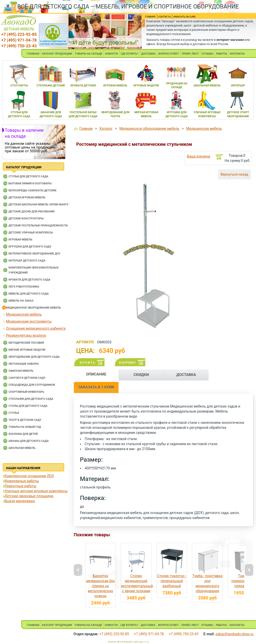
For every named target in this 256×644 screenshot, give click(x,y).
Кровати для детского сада (29, 280)
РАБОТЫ (221, 54)
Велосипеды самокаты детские (32, 190)
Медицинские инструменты (29, 321)
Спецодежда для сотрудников (32, 385)
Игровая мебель (20, 240)
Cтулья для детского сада (28, 176)
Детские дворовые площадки (29, 496)
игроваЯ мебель (115, 86)
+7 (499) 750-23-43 (19, 46)
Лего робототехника (24, 287)
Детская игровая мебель (27, 198)
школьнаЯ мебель (207, 86)
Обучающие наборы (24, 364)
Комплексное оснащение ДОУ (29, 476)
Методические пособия (26, 343)
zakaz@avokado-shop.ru (234, 634)
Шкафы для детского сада (29, 441)
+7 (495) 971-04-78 (19, 40)
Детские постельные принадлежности (38, 226)
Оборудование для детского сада (34, 357)
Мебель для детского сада (29, 294)
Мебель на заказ (21, 301)
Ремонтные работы (20, 486)
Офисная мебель (21, 371)
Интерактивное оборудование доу (34, 254)
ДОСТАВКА (148, 54)
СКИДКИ (141, 375)
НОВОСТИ (111, 54)
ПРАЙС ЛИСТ (190, 54)
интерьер (238, 86)
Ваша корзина (198, 156)
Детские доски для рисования (31, 212)
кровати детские (83, 86)
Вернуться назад (234, 174)
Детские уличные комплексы (31, 233)
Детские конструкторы (26, 219)
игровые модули (146, 86)
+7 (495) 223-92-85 (19, 34)
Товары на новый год (25, 427)
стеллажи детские (51, 86)
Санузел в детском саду (27, 378)
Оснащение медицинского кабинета (36, 328)
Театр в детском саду (25, 420)
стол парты (19, 86)
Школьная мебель (22, 448)
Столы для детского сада (28, 406)
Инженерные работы (22, 481)
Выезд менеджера (20, 501)
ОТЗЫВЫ (207, 54)
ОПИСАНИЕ (96, 374)
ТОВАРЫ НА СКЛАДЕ (88, 54)
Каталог (106, 128)
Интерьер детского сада (27, 261)
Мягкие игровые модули (27, 350)
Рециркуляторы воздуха (26, 335)
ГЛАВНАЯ (33, 54)
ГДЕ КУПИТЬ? (130, 54)
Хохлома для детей (23, 434)
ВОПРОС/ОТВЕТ (169, 54)
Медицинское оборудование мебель (33, 308)
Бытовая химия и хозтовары (30, 183)
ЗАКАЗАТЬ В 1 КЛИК (96, 387)
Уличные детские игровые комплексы (36, 491)
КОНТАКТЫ (237, 54)
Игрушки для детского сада (30, 247)
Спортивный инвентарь (26, 392)
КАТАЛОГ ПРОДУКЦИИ (57, 54)
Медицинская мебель (24, 314)
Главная (86, 128)
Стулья (14, 413)
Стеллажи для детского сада (31, 399)
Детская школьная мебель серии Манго (38, 205)
